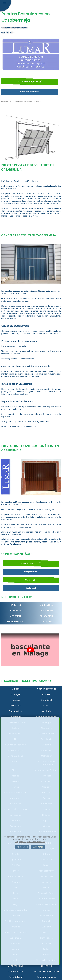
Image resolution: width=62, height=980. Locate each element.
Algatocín (46, 711)
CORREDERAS (46, 605)
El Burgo (16, 694)
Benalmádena (16, 966)
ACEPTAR (38, 847)
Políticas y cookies (46, 977)
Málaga (16, 689)
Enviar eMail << (31, 580)
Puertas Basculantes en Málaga (22, 101)
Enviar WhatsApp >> (30, 82)
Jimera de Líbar (16, 971)
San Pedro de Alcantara (46, 971)
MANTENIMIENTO (16, 622)
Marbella (46, 694)
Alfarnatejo (16, 706)
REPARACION (46, 616)
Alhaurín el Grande (46, 689)
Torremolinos (16, 711)
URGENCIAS (46, 622)
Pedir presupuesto (30, 92)
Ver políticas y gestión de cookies (30, 842)
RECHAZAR (22, 847)
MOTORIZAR (16, 616)
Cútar (46, 706)
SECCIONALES (46, 611)
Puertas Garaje (6, 101)
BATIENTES (16, 605)
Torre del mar (16, 977)
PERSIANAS (16, 611)
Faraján (16, 700)
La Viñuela (46, 966)
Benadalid (46, 700)
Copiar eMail (31, 588)
